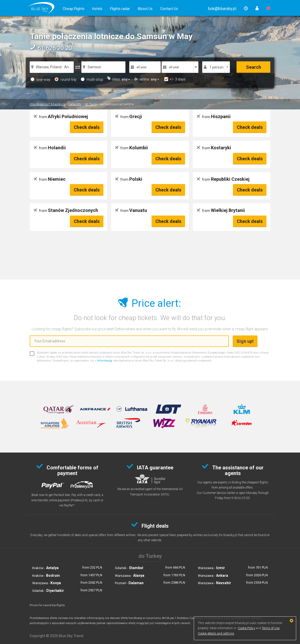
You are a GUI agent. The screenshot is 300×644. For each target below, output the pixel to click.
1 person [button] (216, 67)
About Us (145, 9)
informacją (104, 361)
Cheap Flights (74, 9)
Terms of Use (271, 628)
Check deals (87, 127)
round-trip (66, 80)
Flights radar (120, 9)
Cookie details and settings (216, 634)
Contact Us (169, 9)
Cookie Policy (247, 628)
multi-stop (92, 80)
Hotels (97, 9)
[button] (222, 9)
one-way (41, 80)
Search (254, 67)
